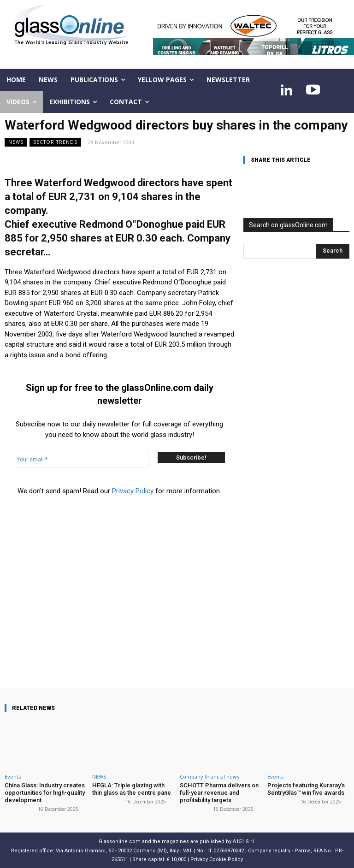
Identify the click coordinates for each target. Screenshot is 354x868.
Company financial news (209, 776)
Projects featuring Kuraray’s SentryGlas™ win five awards (306, 789)
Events (13, 776)
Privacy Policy (133, 491)
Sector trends (55, 142)
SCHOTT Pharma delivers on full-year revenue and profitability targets (219, 792)
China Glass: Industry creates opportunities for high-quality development (44, 792)
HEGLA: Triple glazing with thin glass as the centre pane (132, 789)
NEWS (16, 142)
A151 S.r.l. (244, 841)
